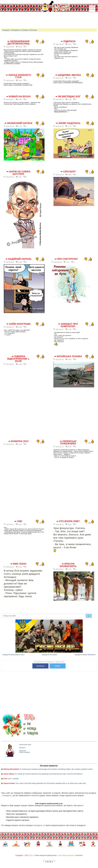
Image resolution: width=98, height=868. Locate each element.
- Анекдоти (22, 748)
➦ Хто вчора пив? (68, 521)
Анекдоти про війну (50, 655)
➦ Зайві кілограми (18, 324)
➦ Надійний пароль (19, 259)
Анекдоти (6, 30)
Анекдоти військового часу (14, 655)
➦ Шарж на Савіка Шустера (19, 173)
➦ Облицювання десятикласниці (18, 43)
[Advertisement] (48, 20)
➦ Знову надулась (68, 123)
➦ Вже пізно (18, 564)
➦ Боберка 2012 (18, 441)
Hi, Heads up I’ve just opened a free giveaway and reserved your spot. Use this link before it (49, 774)
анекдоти (38, 825)
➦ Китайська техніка (68, 356)
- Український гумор (25, 745)
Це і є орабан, (14, 779)
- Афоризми (22, 751)
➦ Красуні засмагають (68, 565)
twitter (58, 666)
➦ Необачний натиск (18, 123)
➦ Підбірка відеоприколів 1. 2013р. (18, 359)
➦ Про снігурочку (66, 259)
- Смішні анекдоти (24, 752)
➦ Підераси (68, 41)
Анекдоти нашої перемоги (85, 655)
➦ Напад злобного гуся (18, 76)
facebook (41, 666)
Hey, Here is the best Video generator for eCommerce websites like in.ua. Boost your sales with (51, 783)
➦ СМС (18, 521)
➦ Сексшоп (68, 172)
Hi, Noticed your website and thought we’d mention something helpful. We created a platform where (56, 769)
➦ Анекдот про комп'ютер (68, 325)
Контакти (79, 855)
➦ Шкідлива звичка (68, 75)
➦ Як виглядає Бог (68, 97)
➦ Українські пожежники (68, 442)
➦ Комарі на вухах (19, 97)
